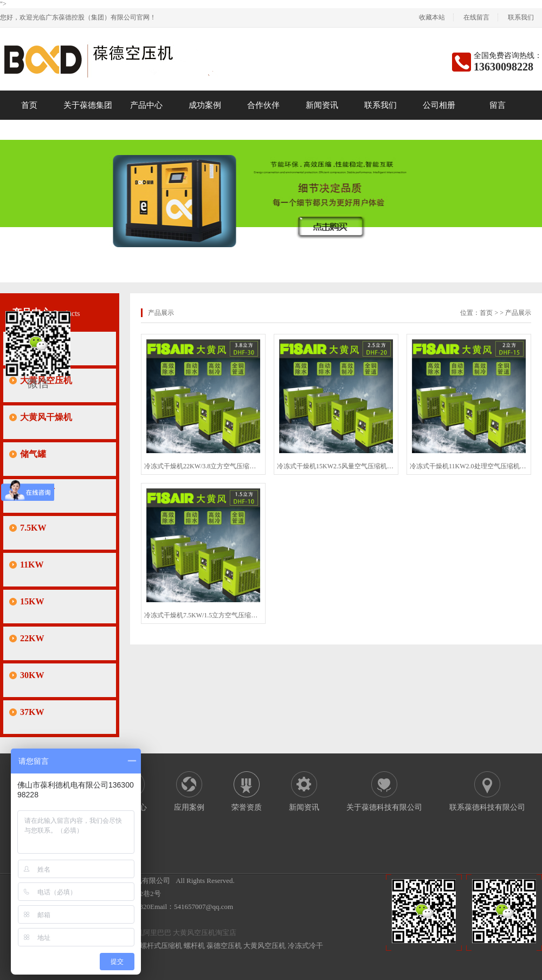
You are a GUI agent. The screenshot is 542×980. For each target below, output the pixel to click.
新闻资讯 (322, 105)
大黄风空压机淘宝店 (205, 933)
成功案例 (205, 105)
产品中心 (146, 105)
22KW (32, 638)
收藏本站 (432, 17)
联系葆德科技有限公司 (487, 807)
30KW (32, 675)
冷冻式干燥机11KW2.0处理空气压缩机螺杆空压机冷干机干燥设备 (469, 466)
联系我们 (521, 17)
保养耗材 (37, 491)
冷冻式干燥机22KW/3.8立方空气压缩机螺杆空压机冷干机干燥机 (203, 466)
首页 (29, 105)
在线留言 (476, 17)
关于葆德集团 (88, 105)
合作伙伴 (263, 105)
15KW (32, 601)
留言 (498, 105)
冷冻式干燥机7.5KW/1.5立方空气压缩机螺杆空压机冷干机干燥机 (203, 615)
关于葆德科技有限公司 (384, 807)
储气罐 (33, 454)
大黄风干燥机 (46, 417)
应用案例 (189, 807)
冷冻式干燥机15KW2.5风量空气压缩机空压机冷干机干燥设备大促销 (336, 466)
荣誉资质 (247, 807)
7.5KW (33, 528)
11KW (32, 565)
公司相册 (439, 105)
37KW (32, 712)
